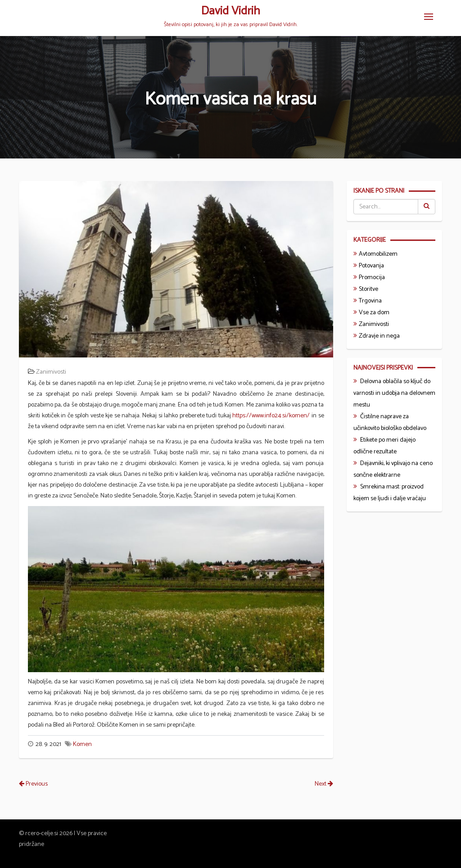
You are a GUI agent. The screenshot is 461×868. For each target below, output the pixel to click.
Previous (33, 784)
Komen (82, 744)
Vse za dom (374, 313)
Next (324, 784)
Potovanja (371, 266)
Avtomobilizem (378, 254)
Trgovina (370, 301)
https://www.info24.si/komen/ (271, 416)
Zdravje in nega (379, 336)
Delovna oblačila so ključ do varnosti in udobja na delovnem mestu (394, 393)
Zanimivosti (51, 372)
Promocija (372, 278)
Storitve (368, 289)
